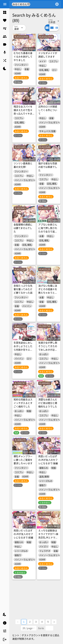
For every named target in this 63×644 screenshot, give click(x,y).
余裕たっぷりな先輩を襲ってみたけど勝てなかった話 (23, 289)
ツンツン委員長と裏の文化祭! (23, 165)
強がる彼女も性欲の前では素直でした (48, 167)
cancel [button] (29, 4)
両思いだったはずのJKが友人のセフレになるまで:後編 (48, 460)
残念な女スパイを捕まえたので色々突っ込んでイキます (23, 112)
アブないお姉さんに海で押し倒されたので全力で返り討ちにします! (48, 230)
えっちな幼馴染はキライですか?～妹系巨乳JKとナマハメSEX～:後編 (48, 536)
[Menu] (5, 4)
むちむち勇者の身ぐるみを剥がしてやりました (23, 56)
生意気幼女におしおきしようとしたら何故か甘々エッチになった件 (23, 348)
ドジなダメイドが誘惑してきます (48, 55)
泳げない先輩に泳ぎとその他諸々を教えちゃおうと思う (48, 291)
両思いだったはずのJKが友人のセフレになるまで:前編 (23, 534)
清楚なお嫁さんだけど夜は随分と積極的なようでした (48, 403)
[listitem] (5, 12)
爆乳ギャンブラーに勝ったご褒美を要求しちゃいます (23, 460)
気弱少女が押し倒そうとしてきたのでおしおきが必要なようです (48, 348)
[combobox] (42, 4)
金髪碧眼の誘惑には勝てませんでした (23, 228)
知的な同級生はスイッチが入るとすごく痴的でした (23, 403)
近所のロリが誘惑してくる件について (48, 110)
